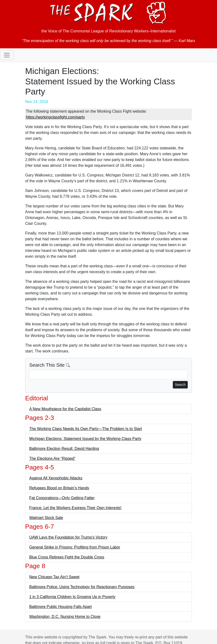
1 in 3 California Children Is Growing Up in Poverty (72, 597)
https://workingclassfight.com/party (55, 117)
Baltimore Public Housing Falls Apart (61, 607)
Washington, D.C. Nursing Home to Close (65, 617)
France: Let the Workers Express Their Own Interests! (75, 508)
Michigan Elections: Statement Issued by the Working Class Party (85, 439)
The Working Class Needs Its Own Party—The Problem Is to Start (86, 429)
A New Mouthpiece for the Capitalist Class (65, 409)
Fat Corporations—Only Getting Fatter (62, 498)
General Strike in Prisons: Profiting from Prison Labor (75, 547)
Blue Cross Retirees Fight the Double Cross (67, 557)
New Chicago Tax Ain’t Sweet (54, 577)
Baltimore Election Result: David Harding (64, 449)
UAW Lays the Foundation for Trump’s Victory (68, 537)
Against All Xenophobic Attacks (56, 478)
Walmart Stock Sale (46, 518)
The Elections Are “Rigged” (52, 458)
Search (180, 385)
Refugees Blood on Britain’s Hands (59, 488)
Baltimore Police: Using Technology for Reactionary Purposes (82, 587)
